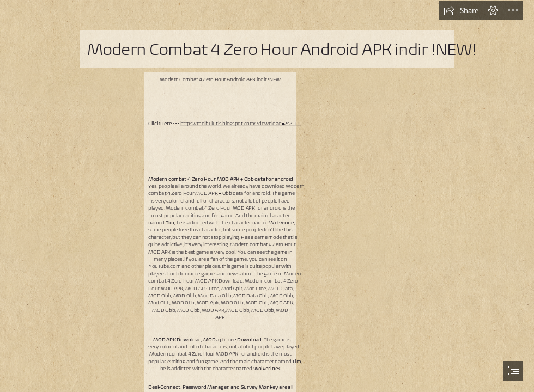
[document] (267, 196)
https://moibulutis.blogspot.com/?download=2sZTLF (241, 124)
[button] (461, 10)
